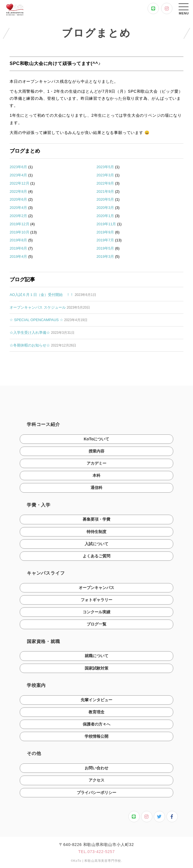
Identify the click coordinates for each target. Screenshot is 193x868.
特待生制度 (97, 533)
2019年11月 (106, 224)
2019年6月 (18, 248)
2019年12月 (19, 224)
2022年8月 (18, 191)
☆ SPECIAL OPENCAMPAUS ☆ (36, 320)
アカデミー (97, 465)
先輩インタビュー (97, 701)
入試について (97, 545)
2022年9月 (105, 183)
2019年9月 (105, 232)
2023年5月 (105, 167)
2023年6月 (18, 167)
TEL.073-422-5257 (97, 853)
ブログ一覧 (97, 626)
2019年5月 (105, 248)
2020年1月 (105, 216)
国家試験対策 (97, 670)
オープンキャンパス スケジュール (38, 307)
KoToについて (97, 440)
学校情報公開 (97, 738)
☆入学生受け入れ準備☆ (30, 333)
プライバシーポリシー (97, 794)
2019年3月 (105, 256)
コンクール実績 (97, 613)
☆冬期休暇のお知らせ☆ (30, 345)
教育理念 (97, 713)
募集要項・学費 (97, 521)
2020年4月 (18, 208)
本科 (97, 477)
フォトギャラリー (97, 601)
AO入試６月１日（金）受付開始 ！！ (42, 295)
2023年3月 (105, 175)
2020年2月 (18, 216)
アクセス (97, 782)
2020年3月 (105, 208)
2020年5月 (105, 199)
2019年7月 (105, 240)
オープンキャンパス (97, 589)
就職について (97, 657)
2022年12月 (19, 183)
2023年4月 (18, 175)
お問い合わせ (97, 769)
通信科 (97, 489)
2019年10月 (19, 232)
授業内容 (97, 453)
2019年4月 (18, 256)
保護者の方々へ (97, 726)
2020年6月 (18, 199)
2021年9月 (105, 191)
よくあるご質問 (97, 557)
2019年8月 (18, 240)
